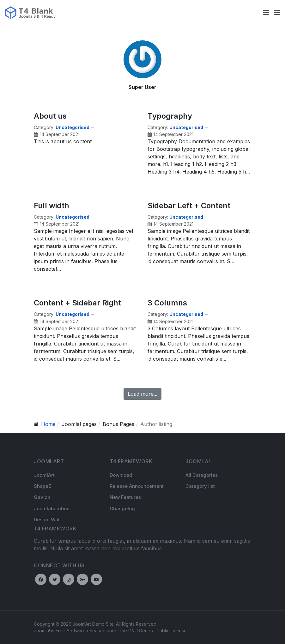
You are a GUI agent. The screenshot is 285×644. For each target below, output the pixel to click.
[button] (277, 13)
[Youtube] (96, 579)
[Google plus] (82, 579)
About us (50, 116)
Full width (52, 206)
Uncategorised (73, 127)
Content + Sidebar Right (77, 303)
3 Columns (167, 303)
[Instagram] (69, 579)
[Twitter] (55, 579)
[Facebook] (41, 579)
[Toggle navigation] (266, 13)
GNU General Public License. (158, 631)
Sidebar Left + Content (189, 206)
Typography (170, 116)
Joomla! (42, 631)
